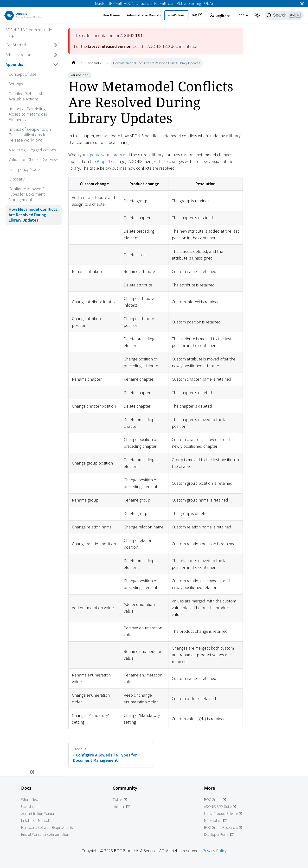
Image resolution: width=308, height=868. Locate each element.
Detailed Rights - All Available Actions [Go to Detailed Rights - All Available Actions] (26, 96)
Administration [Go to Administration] (18, 55)
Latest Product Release (223, 814)
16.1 (242, 15)
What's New (176, 15)
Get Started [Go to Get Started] (16, 45)
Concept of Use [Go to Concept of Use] (22, 74)
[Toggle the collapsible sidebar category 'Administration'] (56, 55)
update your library (105, 155)
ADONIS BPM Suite (220, 807)
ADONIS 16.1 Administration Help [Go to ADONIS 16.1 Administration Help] (30, 32)
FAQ (197, 15)
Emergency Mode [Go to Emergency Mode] (24, 169)
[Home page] (74, 63)
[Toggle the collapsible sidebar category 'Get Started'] (56, 45)
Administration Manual (38, 814)
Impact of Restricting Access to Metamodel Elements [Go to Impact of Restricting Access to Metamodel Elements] (28, 114)
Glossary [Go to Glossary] (17, 179)
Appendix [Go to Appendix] (14, 64)
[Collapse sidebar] (32, 772)
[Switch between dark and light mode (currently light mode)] (257, 15)
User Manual (112, 15)
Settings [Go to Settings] (16, 84)
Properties (106, 161)
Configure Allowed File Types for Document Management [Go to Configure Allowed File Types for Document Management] (29, 194)
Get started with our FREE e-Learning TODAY (177, 3)
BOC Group (215, 800)
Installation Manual (35, 821)
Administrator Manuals (144, 15)
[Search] (284, 15)
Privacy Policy (215, 851)
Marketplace (215, 821)
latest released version (110, 46)
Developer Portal (219, 834)
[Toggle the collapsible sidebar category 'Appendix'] (56, 65)
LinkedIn (121, 807)
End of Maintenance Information (45, 834)
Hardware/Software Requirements (47, 828)
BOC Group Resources (223, 828)
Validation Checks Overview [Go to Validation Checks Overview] (33, 159)
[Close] (302, 3)
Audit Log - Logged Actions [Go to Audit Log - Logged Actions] (32, 150)
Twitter (120, 800)
